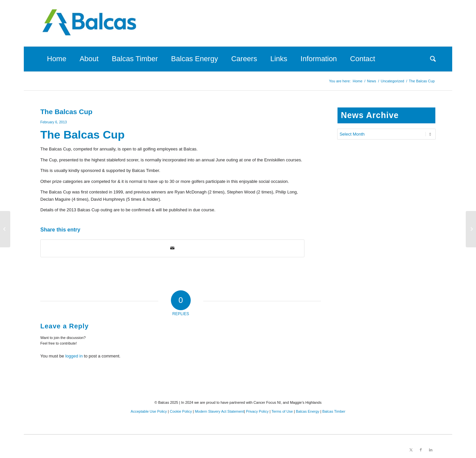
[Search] (430, 59)
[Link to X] (411, 450)
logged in (74, 356)
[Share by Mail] (172, 248)
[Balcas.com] (90, 23)
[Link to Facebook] (421, 450)
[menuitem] (57, 59)
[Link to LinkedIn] (431, 450)
